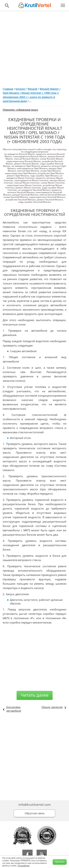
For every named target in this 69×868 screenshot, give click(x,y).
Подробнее (24, 866)
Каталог (21, 89)
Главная (8, 89)
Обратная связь (35, 813)
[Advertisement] (34, 48)
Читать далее (35, 695)
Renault (33, 89)
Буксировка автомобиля (14, 709)
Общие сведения (52, 707)
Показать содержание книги (20, 110)
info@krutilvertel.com (34, 805)
